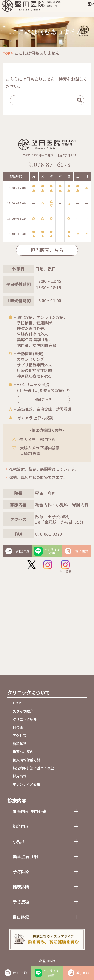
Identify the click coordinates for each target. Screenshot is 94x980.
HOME (18, 703)
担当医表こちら (47, 250)
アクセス (19, 735)
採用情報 (20, 776)
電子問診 (82, 973)
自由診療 (65, 567)
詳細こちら (39, 399)
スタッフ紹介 (23, 711)
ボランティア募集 (26, 784)
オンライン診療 (51, 973)
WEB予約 (20, 973)
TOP (7, 53)
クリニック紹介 (25, 719)
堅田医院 (49, 961)
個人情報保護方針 (26, 760)
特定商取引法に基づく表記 (33, 768)
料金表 (18, 727)
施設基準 (20, 744)
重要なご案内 (23, 752)
